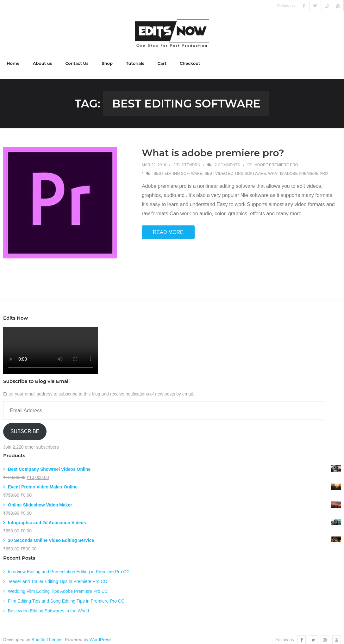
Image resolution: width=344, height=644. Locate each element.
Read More (168, 226)
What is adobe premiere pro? (213, 147)
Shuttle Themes (47, 633)
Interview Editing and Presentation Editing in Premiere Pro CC (69, 565)
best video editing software (235, 167)
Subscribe (25, 425)
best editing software (178, 167)
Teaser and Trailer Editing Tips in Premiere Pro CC (58, 575)
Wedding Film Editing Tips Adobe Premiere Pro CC (58, 585)
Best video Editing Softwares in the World (49, 605)
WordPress (100, 633)
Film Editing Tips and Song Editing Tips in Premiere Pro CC (66, 595)
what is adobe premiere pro (298, 167)
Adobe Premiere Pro (276, 159)
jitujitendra (187, 159)
